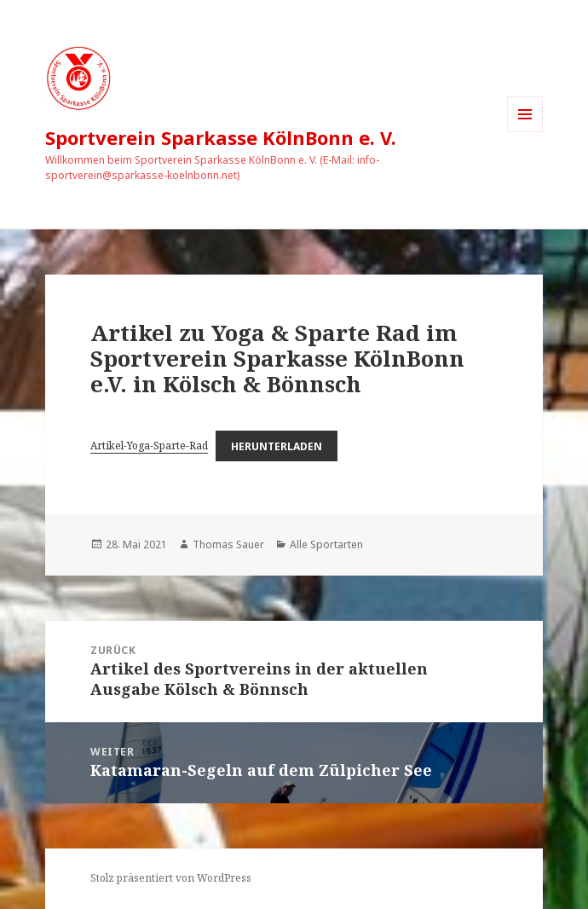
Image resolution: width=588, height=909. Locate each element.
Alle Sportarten (326, 544)
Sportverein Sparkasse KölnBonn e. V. (221, 137)
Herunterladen (277, 446)
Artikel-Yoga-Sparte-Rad (149, 446)
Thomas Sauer (228, 544)
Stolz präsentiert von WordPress (171, 878)
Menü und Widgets (525, 132)
